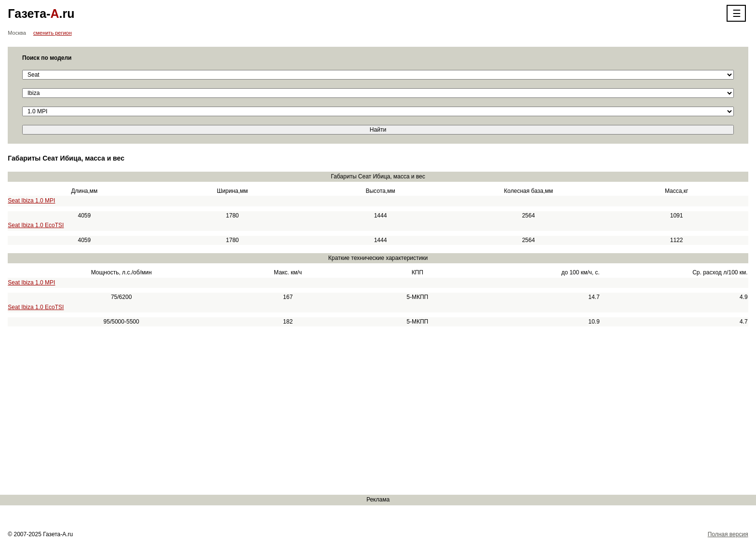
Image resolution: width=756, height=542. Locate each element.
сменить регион (53, 33)
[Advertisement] (289, 411)
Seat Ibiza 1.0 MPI (31, 201)
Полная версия (728, 534)
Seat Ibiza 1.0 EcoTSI (36, 225)
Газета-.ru (41, 14)
